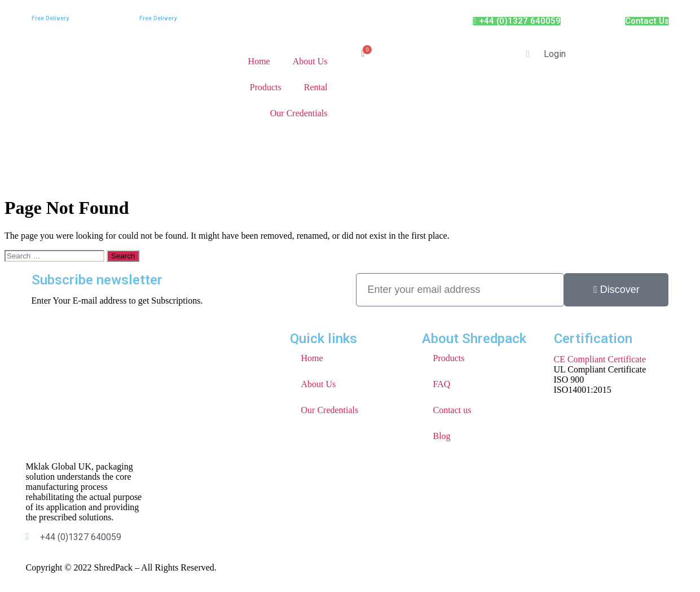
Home (259, 61)
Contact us (452, 410)
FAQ (442, 384)
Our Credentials (299, 113)
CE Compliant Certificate (600, 359)
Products (266, 87)
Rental (316, 87)
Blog (442, 436)
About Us (310, 61)
